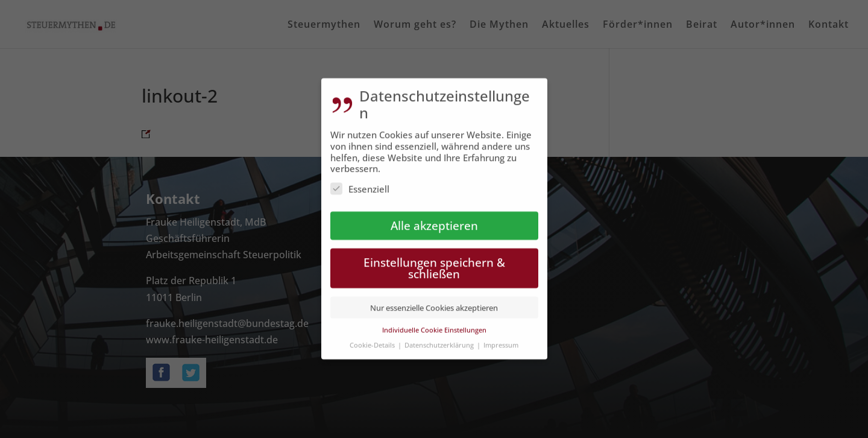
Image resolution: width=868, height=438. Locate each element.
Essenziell (360, 182)
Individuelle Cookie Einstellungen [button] (434, 323)
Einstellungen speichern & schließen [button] (434, 261)
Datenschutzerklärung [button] (440, 338)
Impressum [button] (501, 338)
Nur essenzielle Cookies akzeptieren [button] (434, 300)
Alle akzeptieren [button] (434, 219)
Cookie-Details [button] (373, 338)
